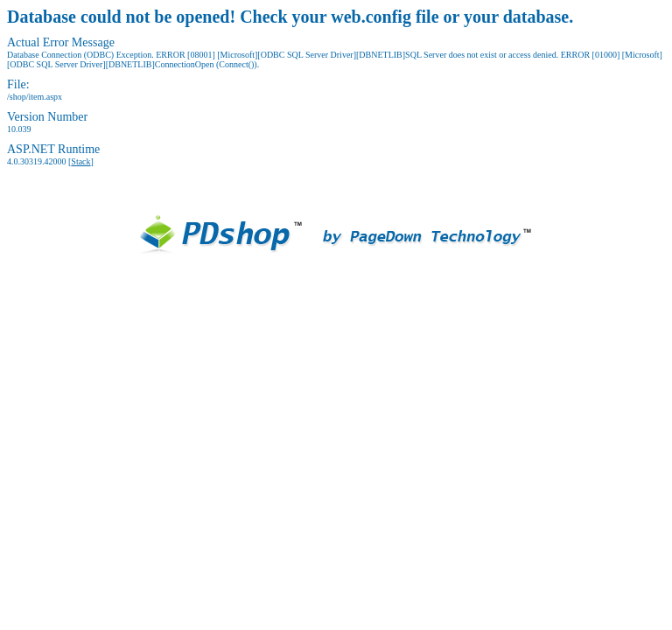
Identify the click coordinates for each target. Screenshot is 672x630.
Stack (80, 161)
